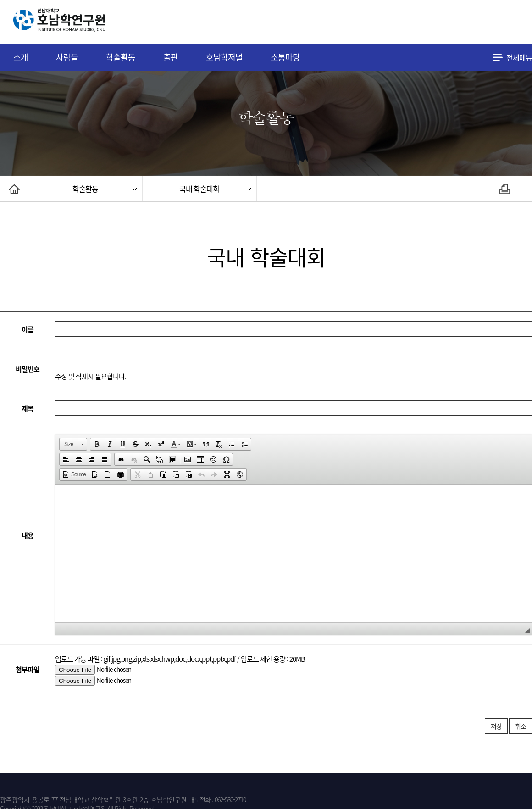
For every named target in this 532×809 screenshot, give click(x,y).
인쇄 (505, 189)
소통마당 (285, 57)
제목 (28, 408)
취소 (521, 726)
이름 (28, 329)
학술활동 (121, 57)
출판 (171, 57)
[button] (73, 444)
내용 (28, 535)
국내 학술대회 (199, 189)
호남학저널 (224, 57)
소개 (21, 57)
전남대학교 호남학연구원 (82, 22)
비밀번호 (28, 369)
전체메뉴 (519, 57)
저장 (496, 726)
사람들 (67, 57)
